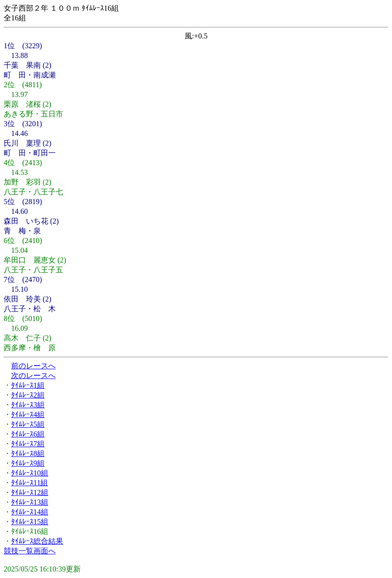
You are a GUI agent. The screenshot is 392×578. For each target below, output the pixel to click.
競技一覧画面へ (30, 551)
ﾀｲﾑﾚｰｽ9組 (28, 463)
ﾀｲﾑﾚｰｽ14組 (30, 512)
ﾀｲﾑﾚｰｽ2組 (28, 395)
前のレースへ (33, 366)
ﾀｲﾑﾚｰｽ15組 (30, 522)
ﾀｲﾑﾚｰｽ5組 (28, 424)
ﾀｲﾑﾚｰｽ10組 (30, 473)
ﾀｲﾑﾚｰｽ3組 (28, 405)
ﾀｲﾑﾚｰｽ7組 (28, 444)
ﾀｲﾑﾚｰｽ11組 (29, 483)
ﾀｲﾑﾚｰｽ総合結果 (37, 541)
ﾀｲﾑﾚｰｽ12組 (30, 492)
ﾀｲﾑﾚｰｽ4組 (28, 414)
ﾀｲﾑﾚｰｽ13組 (30, 502)
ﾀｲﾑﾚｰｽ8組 (28, 453)
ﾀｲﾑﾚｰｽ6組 (28, 434)
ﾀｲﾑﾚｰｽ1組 (28, 385)
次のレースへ (33, 376)
